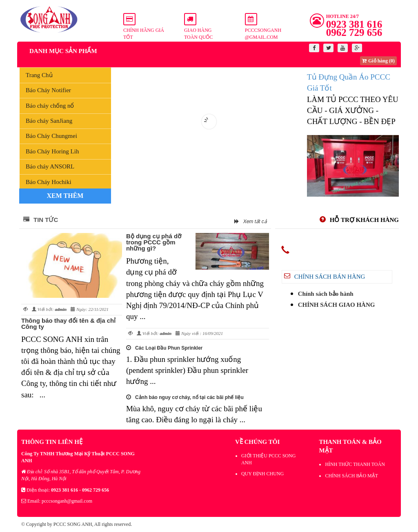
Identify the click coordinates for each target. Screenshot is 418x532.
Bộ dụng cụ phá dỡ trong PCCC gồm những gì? (154, 242)
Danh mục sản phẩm (63, 51)
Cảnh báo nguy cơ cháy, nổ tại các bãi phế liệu (185, 397)
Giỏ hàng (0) (378, 61)
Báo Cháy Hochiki (49, 182)
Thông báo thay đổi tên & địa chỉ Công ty (68, 324)
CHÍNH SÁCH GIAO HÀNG (337, 305)
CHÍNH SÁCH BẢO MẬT (351, 476)
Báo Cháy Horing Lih (52, 151)
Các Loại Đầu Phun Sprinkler (164, 348)
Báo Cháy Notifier (48, 90)
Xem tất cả (251, 222)
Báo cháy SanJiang (49, 121)
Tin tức (41, 220)
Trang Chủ (39, 75)
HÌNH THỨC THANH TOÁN (355, 464)
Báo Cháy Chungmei (51, 136)
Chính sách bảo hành (326, 294)
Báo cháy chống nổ (50, 106)
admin (61, 309)
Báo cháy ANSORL (50, 166)
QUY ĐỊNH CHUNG (262, 474)
